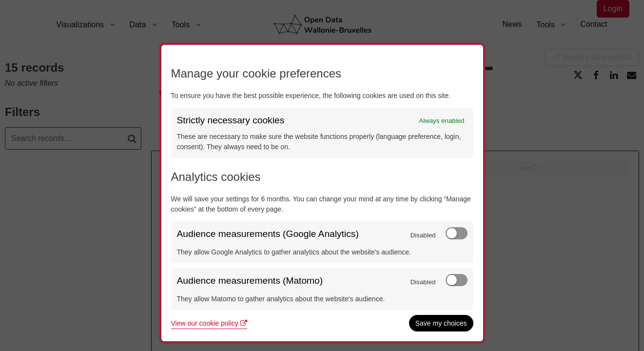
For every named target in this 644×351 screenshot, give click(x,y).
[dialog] (322, 193)
